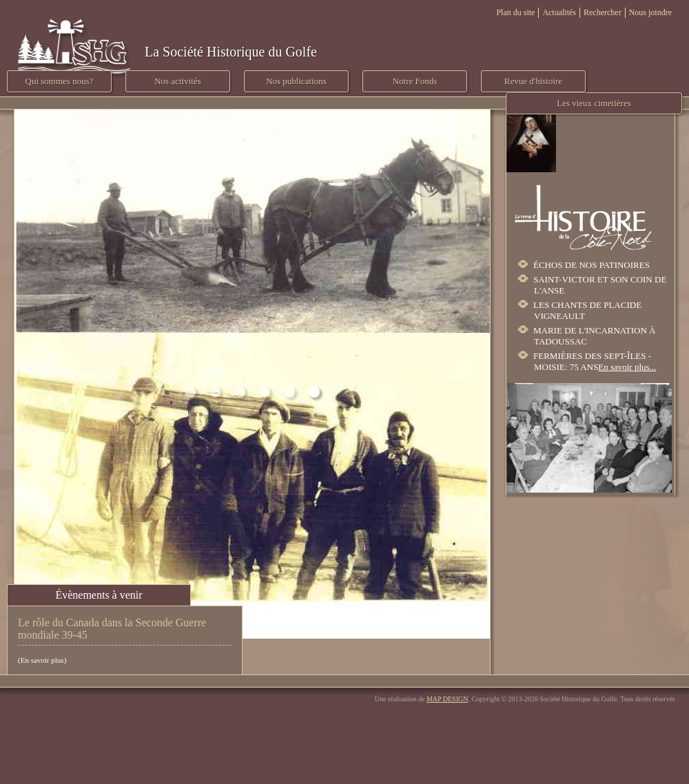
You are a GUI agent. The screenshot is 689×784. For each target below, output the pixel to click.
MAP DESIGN (447, 699)
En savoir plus (42, 660)
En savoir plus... (627, 367)
